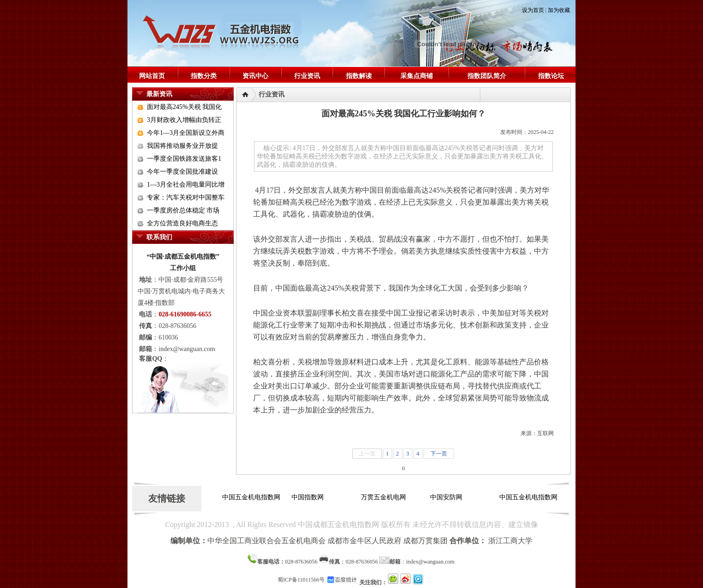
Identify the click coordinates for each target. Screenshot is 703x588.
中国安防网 (446, 497)
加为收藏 (559, 10)
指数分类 (204, 76)
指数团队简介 (487, 76)
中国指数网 (308, 497)
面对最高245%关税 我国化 (184, 107)
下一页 (439, 454)
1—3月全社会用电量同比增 (186, 185)
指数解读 (359, 76)
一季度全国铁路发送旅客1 (184, 159)
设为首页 (533, 10)
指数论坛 (551, 76)
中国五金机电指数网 (251, 497)
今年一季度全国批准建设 (182, 172)
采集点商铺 (417, 76)
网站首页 (152, 76)
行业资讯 (307, 76)
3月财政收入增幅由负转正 (184, 120)
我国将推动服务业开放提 (182, 146)
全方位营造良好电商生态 (182, 223)
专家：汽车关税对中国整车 (186, 197)
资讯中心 (255, 76)
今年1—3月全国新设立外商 (186, 133)
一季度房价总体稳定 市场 (183, 210)
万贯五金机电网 (383, 497)
